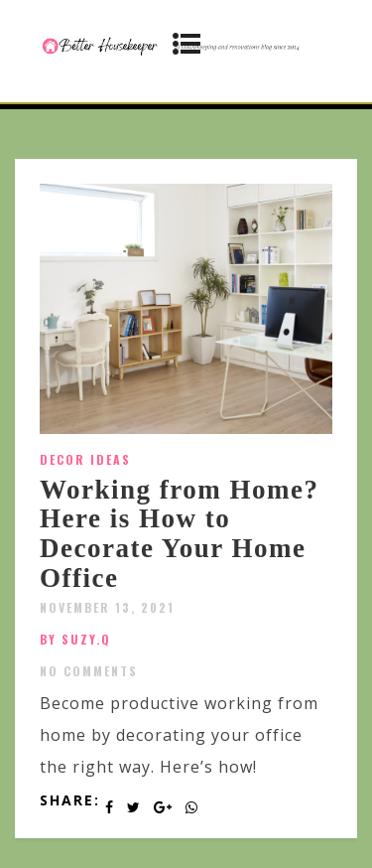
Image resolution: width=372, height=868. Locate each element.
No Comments (89, 671)
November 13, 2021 (107, 607)
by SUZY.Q (75, 639)
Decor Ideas (85, 459)
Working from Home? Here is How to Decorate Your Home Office (179, 534)
